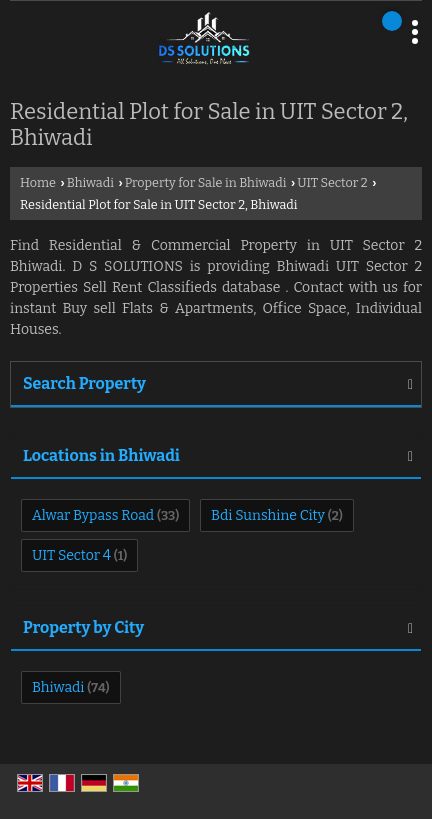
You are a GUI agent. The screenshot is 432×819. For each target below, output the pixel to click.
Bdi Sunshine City (268, 515)
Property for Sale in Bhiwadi (206, 182)
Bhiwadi (90, 182)
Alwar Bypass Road (93, 515)
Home (38, 182)
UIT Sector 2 (332, 182)
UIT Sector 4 (71, 555)
